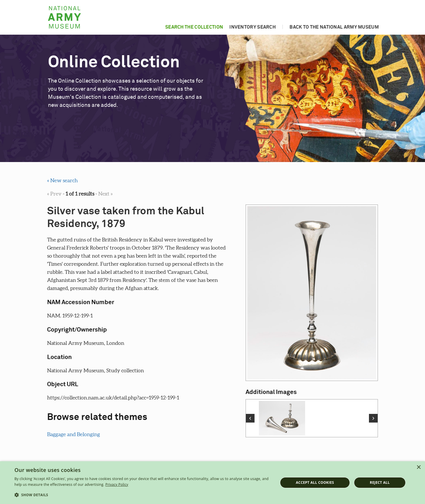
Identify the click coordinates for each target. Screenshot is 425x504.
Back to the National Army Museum (334, 27)
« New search (62, 180)
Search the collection (194, 27)
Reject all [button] (380, 482)
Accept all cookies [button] (315, 482)
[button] (142, 495)
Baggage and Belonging (74, 434)
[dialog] (212, 483)
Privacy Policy (117, 485)
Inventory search (253, 27)
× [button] (418, 467)
